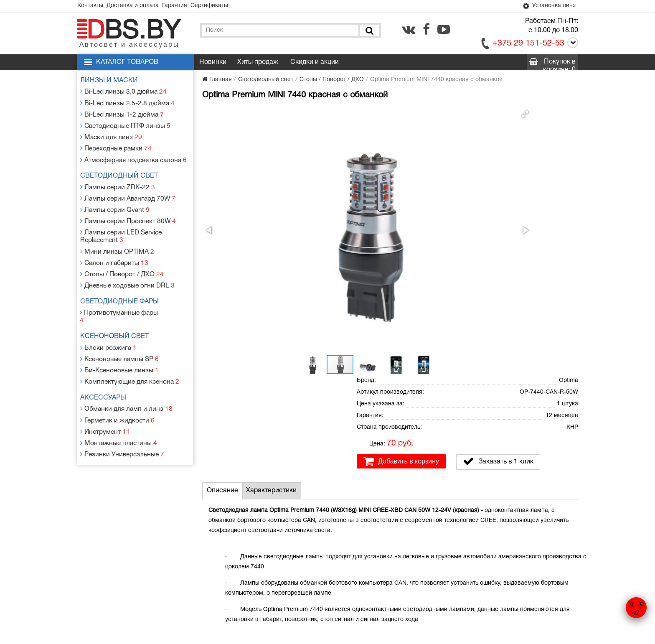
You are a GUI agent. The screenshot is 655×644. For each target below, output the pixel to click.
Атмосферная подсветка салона (133, 152)
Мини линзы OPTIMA (117, 236)
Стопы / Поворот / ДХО (122, 256)
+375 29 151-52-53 (528, 45)
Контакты (93, 6)
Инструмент (106, 394)
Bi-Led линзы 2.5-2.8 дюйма (127, 102)
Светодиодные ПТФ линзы (125, 122)
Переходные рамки (116, 142)
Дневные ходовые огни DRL (127, 266)
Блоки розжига (109, 318)
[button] (341, 115)
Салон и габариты (115, 246)
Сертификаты (226, 6)
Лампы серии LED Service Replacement (122, 222)
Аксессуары (107, 364)
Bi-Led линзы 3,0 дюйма (123, 92)
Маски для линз (112, 132)
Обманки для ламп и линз (126, 374)
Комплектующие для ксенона (129, 348)
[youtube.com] (444, 31)
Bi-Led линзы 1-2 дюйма (122, 112)
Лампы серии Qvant (116, 198)
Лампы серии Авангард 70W (128, 188)
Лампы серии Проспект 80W (128, 208)
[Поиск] (369, 32)
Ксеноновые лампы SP (120, 328)
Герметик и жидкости (117, 384)
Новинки (213, 64)
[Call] (571, 45)
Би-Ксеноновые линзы (119, 338)
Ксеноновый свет (118, 308)
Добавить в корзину (401, 194)
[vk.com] (409, 31)
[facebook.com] (426, 31)
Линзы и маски (112, 82)
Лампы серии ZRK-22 (118, 178)
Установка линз (546, 7)
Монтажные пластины (119, 404)
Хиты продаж (258, 64)
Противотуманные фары (122, 292)
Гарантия (186, 6)
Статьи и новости (256, 572)
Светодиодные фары (123, 282)
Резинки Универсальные (122, 414)
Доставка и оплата (140, 6)
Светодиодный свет (122, 168)
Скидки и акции (315, 64)
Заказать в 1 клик (498, 194)
